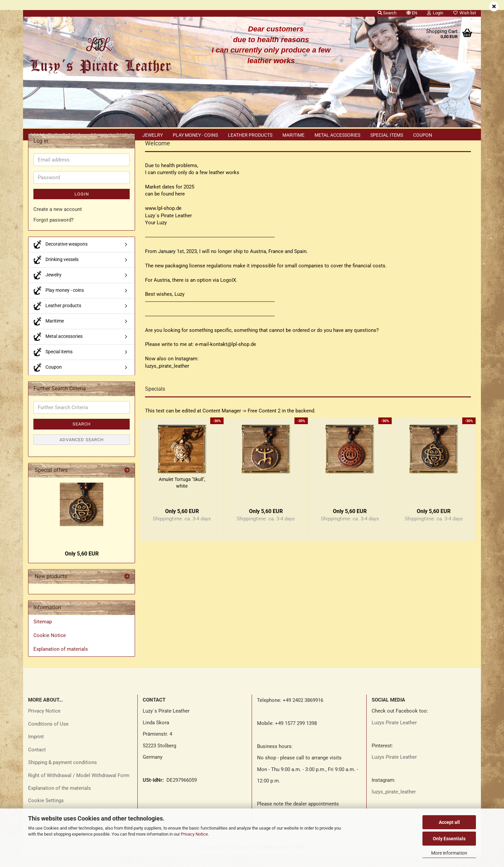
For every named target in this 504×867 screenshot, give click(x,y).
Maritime (293, 135)
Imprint (36, 748)
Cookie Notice (50, 647)
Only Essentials (449, 839)
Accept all (449, 822)
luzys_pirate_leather (394, 803)
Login (82, 206)
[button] (412, 12)
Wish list (465, 13)
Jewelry (153, 135)
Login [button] (435, 13)
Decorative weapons (55, 135)
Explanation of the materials (59, 800)
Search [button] (387, 13)
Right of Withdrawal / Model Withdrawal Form (79, 787)
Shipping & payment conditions (62, 774)
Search (82, 436)
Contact (37, 761)
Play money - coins (195, 135)
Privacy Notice (194, 834)
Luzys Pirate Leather (394, 734)
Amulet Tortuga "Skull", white (182, 494)
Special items (387, 135)
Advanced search (82, 451)
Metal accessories (337, 135)
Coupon (423, 135)
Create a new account (58, 221)
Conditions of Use (48, 736)
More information (449, 853)
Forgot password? (53, 232)
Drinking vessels (111, 135)
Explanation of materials (61, 661)
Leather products (250, 135)
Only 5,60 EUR (82, 565)
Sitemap (43, 633)
